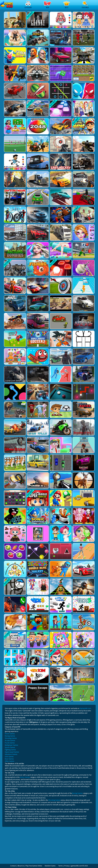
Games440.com (85, 708)
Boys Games (9, 759)
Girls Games (9, 757)
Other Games (10, 761)
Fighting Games (10, 750)
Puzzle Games (10, 743)
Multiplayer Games (11, 745)
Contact (13, 866)
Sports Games (10, 747)
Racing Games (10, 736)
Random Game (50, 866)
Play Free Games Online (34, 866)
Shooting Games (11, 738)
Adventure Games (11, 754)
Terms (60, 866)
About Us (21, 866)
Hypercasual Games (12, 752)
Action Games (10, 734)
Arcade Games (10, 741)
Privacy (67, 866)
